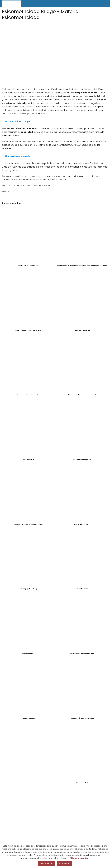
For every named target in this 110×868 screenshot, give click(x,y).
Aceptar (64, 863)
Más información (79, 858)
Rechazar (46, 863)
